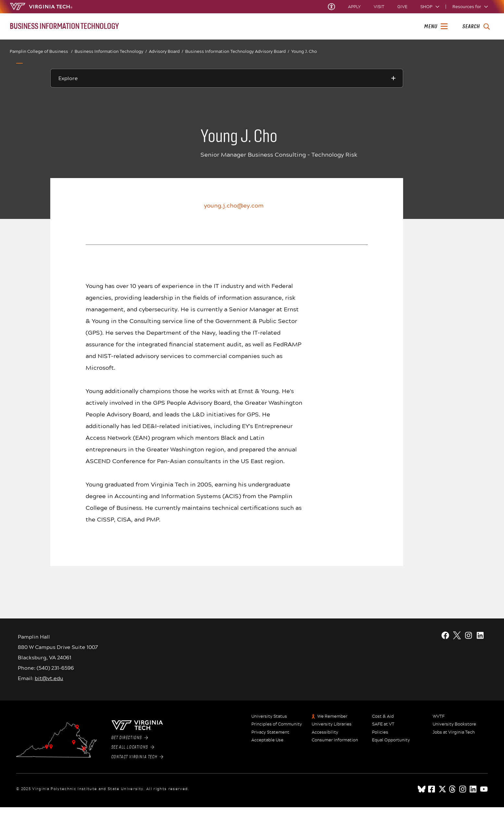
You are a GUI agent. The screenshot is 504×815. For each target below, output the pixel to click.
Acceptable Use (267, 740)
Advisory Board (166, 51)
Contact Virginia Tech (137, 757)
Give (402, 7)
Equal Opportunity (391, 740)
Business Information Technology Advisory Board (237, 51)
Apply (354, 7)
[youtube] (484, 789)
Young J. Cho (304, 51)
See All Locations (133, 747)
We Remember (332, 716)
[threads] (453, 789)
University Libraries (332, 724)
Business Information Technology (111, 52)
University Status (269, 716)
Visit (379, 7)
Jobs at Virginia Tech (454, 732)
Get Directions (130, 738)
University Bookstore (454, 724)
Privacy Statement (270, 732)
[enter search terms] (476, 27)
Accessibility (325, 732)
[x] (442, 789)
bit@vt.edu (49, 678)
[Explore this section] (227, 78)
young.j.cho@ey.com (234, 205)
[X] (457, 635)
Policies (380, 732)
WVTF (439, 716)
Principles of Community (277, 724)
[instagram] (463, 789)
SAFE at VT (383, 724)
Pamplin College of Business (41, 51)
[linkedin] (474, 789)
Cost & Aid (383, 716)
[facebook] (432, 789)
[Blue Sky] (422, 789)
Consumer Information (335, 740)
